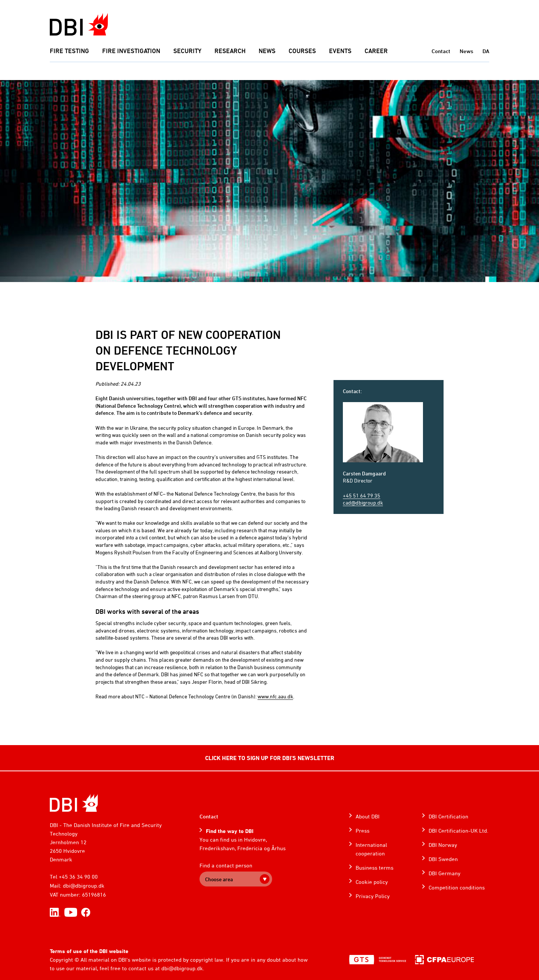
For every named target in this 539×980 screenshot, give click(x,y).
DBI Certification (448, 816)
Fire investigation (131, 51)
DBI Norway (443, 845)
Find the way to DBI (230, 831)
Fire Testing (69, 51)
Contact (441, 51)
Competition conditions (457, 887)
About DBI (368, 816)
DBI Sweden (443, 859)
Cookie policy (372, 882)
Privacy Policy (373, 896)
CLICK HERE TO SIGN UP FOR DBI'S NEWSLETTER (270, 758)
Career (376, 51)
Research (230, 51)
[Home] (74, 803)
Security (187, 51)
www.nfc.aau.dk (275, 696)
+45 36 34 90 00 (78, 877)
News (267, 51)
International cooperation (371, 849)
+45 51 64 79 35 (362, 495)
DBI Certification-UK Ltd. (459, 831)
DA (486, 51)
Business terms (374, 868)
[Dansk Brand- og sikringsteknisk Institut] (79, 24)
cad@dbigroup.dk (363, 503)
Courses (302, 51)
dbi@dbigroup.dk (84, 886)
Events (340, 51)
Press (363, 831)
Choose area (219, 879)
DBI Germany (444, 873)
